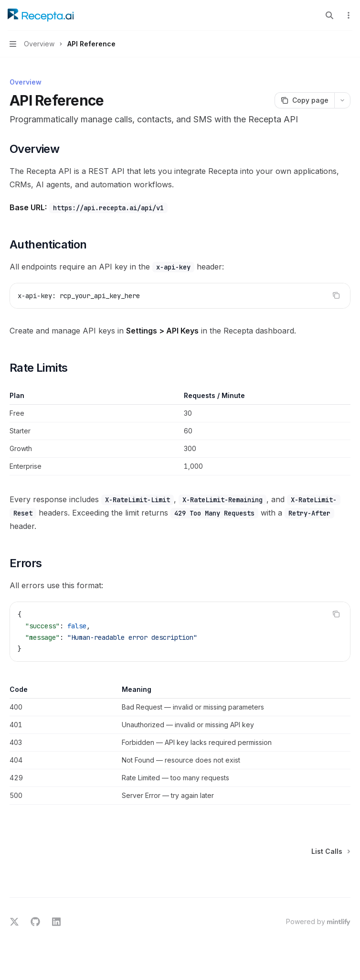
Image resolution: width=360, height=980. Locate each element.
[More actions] (348, 15)
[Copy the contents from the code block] (336, 295)
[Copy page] (304, 100)
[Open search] (329, 15)
